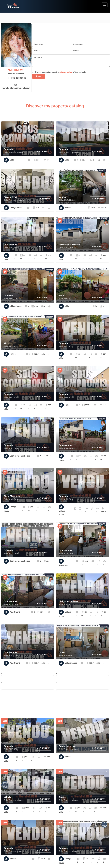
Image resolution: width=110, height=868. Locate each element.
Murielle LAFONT (16, 70)
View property (43, 151)
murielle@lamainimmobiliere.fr (16, 88)
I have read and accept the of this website (61, 72)
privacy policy (66, 72)
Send (39, 76)
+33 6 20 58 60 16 (18, 78)
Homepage (13, 6)
